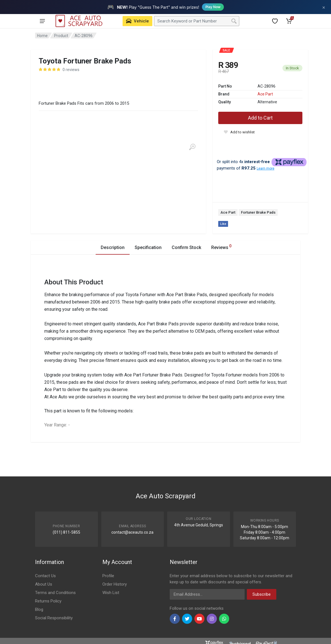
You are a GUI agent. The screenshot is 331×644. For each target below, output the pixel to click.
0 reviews (71, 70)
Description (113, 247)
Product (61, 36)
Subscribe (262, 594)
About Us (44, 584)
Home (42, 36)
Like (223, 224)
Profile (108, 576)
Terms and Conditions (55, 593)
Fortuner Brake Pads (258, 212)
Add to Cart (260, 118)
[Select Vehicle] (137, 21)
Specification (148, 247)
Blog (39, 609)
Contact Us (45, 576)
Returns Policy (48, 601)
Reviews (221, 247)
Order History (115, 584)
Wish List (111, 593)
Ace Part (265, 94)
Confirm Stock (186, 247)
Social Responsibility (54, 618)
